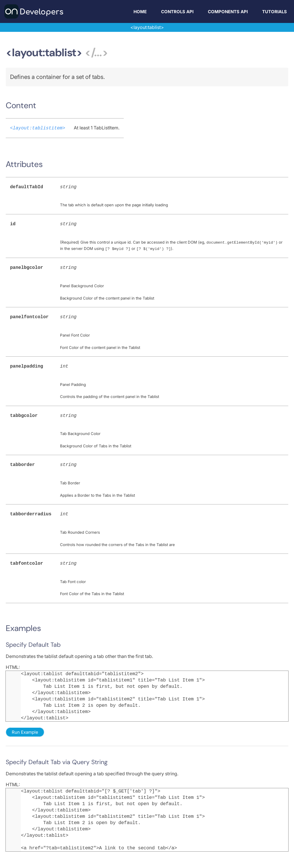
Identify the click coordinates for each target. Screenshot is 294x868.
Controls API (177, 12)
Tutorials (274, 12)
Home (140, 12)
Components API (228, 12)
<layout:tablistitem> (38, 128)
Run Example (25, 726)
